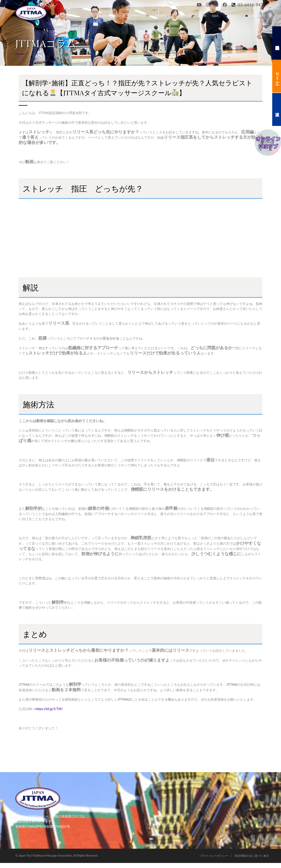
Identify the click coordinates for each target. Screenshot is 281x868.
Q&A (215, 16)
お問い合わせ (256, 16)
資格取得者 (185, 16)
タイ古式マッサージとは (109, 16)
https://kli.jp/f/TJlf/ (49, 709)
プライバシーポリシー (214, 856)
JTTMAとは (139, 16)
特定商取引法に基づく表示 (252, 856)
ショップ (232, 16)
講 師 (202, 16)
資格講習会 (163, 16)
